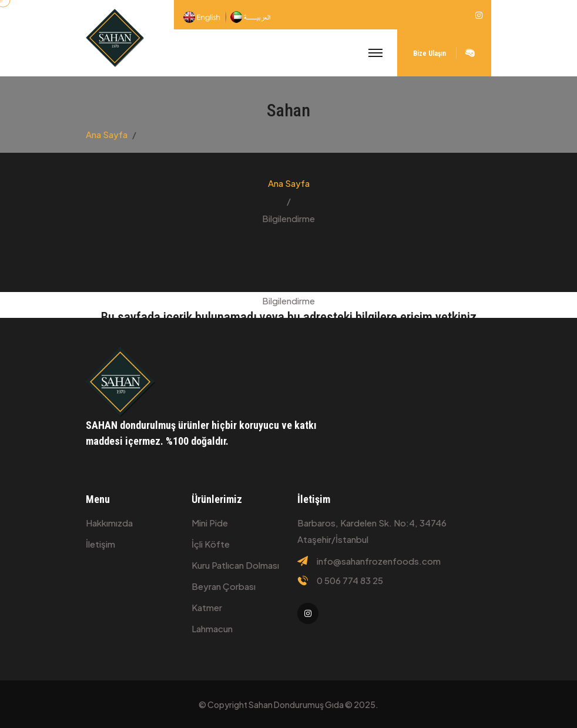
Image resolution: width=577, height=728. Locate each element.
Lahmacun (212, 628)
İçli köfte (211, 544)
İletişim (100, 544)
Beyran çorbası (224, 586)
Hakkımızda (109, 523)
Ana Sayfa (107, 134)
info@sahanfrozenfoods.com (379, 561)
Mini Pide (210, 523)
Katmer (207, 607)
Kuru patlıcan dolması (235, 565)
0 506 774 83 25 (350, 581)
